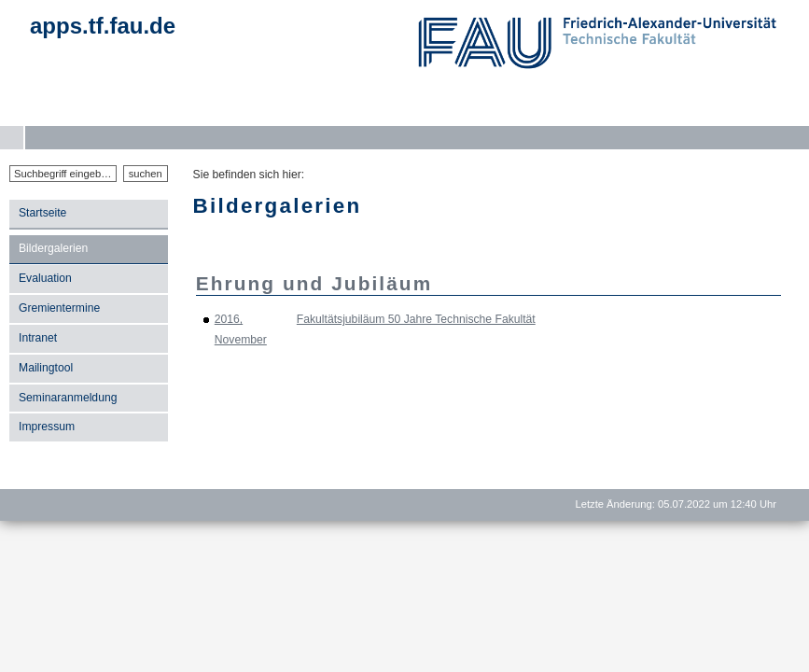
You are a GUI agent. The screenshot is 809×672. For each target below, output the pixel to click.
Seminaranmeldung (68, 398)
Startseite (42, 213)
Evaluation (45, 278)
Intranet (38, 338)
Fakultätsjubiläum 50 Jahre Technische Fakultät (416, 319)
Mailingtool (46, 368)
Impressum (47, 427)
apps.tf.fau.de (103, 26)
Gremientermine (59, 308)
